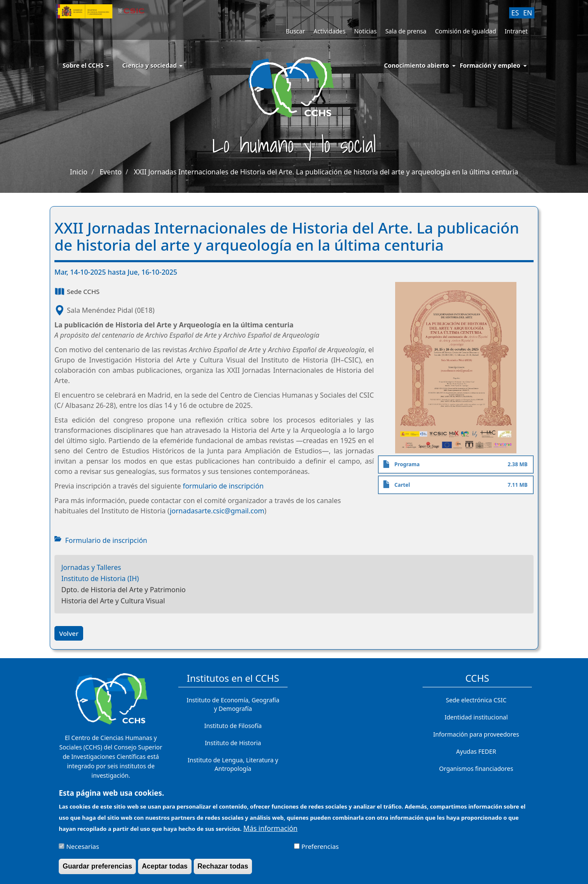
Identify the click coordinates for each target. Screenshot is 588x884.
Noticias (365, 31)
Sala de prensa (406, 31)
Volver (69, 633)
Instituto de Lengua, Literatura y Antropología (233, 764)
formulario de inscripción (223, 486)
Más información (270, 832)
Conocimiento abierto (417, 65)
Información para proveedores (476, 734)
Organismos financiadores (476, 769)
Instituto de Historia (233, 743)
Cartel (402, 485)
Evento (110, 172)
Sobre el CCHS (86, 65)
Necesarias (82, 850)
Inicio (79, 172)
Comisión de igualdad (466, 31)
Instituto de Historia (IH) (100, 578)
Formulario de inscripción (106, 540)
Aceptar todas (165, 870)
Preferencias (320, 850)
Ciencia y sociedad (152, 65)
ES (515, 13)
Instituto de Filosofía (233, 726)
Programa (407, 464)
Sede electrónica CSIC (476, 700)
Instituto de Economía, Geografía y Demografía (233, 704)
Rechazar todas (223, 870)
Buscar (295, 31)
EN (528, 13)
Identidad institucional (476, 717)
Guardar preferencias (97, 870)
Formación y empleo (490, 65)
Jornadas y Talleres (91, 567)
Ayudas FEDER (476, 751)
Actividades (329, 31)
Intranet (516, 31)
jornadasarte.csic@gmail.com (217, 511)
